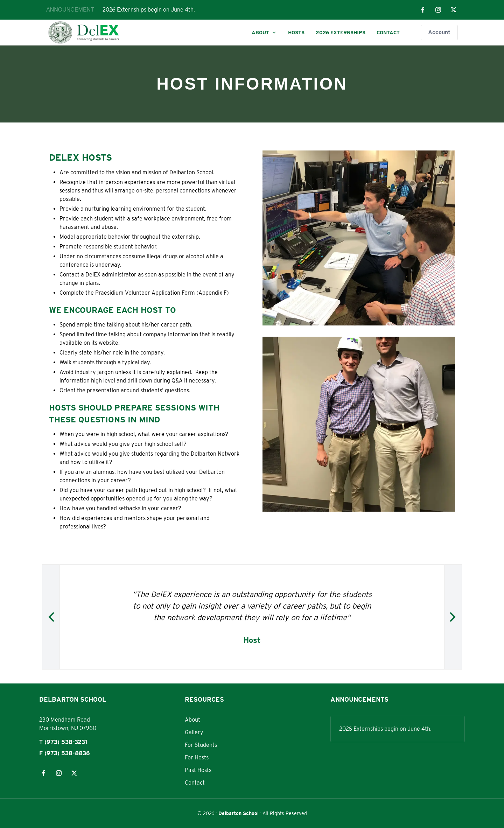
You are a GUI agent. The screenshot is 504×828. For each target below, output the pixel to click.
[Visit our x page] (454, 10)
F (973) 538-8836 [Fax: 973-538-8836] (65, 753)
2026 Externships (341, 33)
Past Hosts (198, 770)
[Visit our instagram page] (438, 10)
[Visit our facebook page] (423, 10)
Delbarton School (239, 813)
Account (439, 32)
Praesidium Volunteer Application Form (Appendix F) (162, 293)
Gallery (194, 732)
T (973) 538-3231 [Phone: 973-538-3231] (63, 742)
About (264, 33)
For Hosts (197, 757)
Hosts (296, 33)
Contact (388, 33)
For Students (201, 745)
